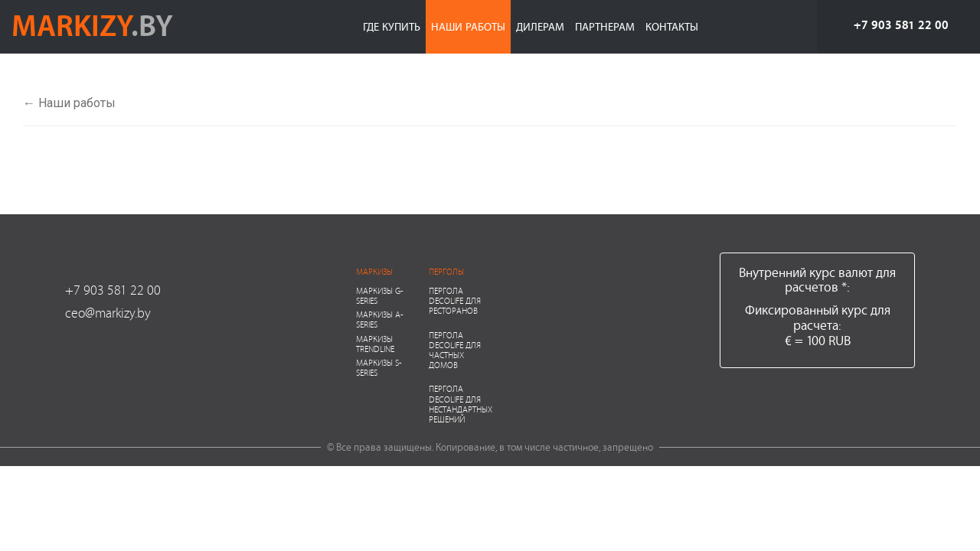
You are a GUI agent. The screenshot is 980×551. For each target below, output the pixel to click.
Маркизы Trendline (375, 344)
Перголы (446, 271)
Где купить (392, 26)
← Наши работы (69, 103)
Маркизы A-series (380, 319)
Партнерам (605, 26)
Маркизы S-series (379, 367)
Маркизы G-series (380, 295)
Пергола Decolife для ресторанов (455, 300)
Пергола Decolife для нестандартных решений (461, 404)
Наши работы (468, 26)
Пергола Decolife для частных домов (455, 350)
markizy (92, 24)
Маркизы (374, 271)
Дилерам (540, 26)
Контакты (672, 26)
